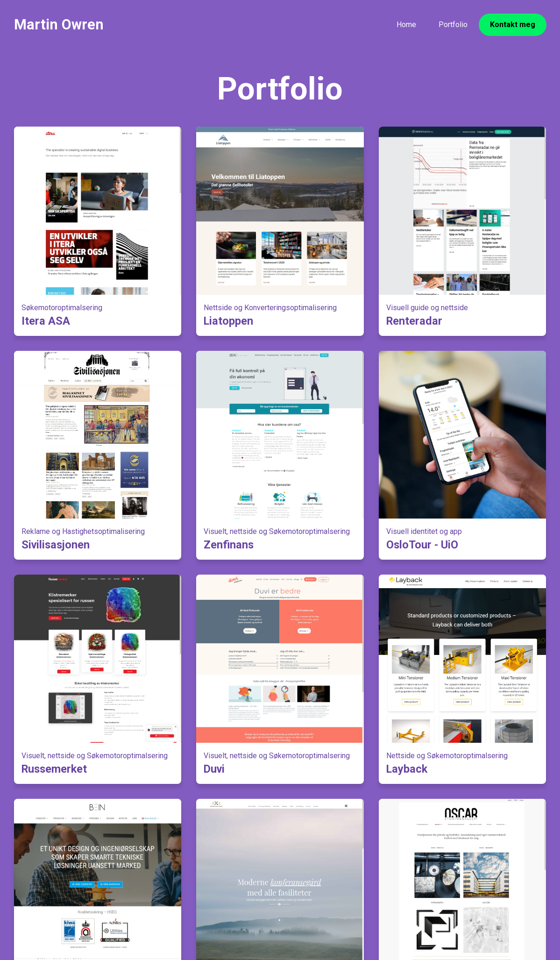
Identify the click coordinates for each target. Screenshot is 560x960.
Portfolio (453, 25)
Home (406, 25)
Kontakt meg (513, 25)
